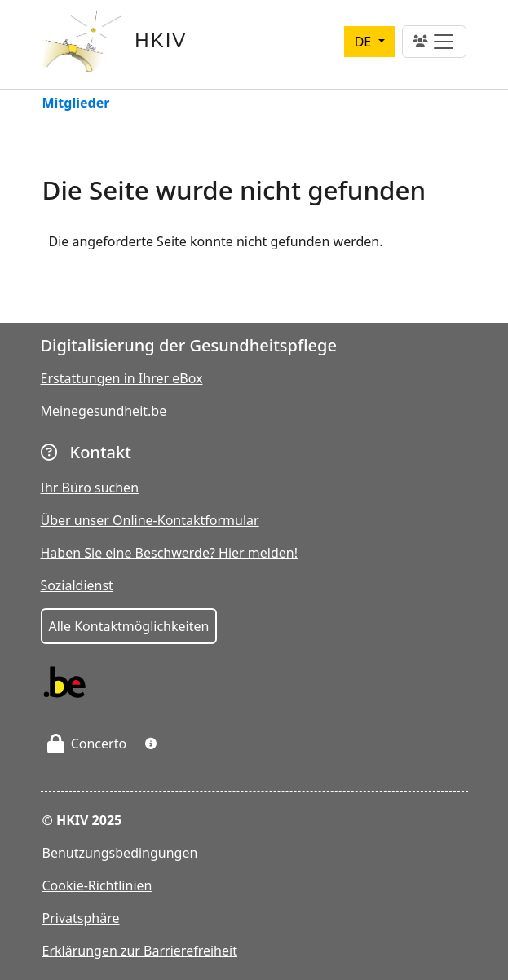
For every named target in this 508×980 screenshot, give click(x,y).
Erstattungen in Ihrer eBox (122, 378)
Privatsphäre (81, 918)
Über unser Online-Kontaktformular (150, 520)
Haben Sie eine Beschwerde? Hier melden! (170, 553)
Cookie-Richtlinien (97, 885)
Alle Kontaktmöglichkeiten (129, 626)
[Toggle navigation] (434, 42)
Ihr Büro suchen (90, 488)
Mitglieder (76, 104)
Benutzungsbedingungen (120, 853)
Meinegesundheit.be (104, 411)
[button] (151, 744)
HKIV (161, 40)
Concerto (87, 744)
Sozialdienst (77, 585)
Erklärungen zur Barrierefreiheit (140, 951)
